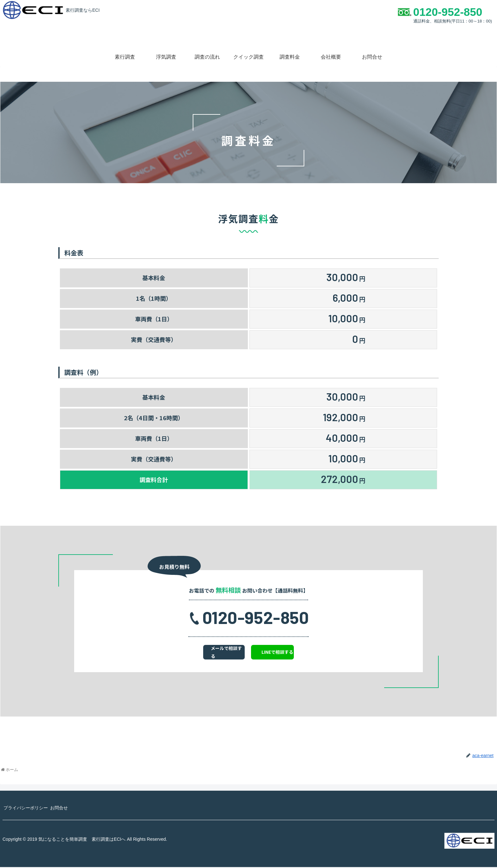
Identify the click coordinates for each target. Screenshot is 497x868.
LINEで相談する (294, 653)
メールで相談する (211, 653)
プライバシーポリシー (28, 809)
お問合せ (65, 809)
